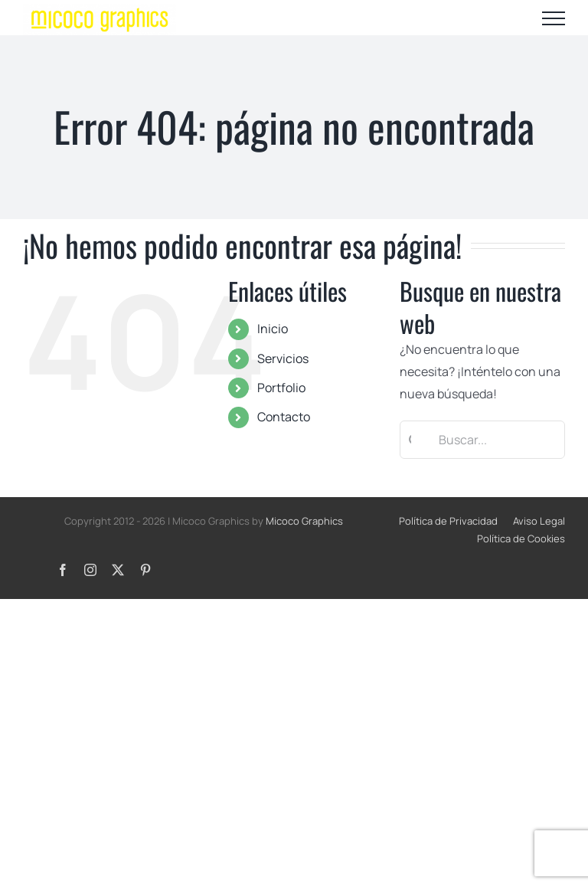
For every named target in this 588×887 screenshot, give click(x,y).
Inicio (273, 329)
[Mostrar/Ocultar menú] (554, 18)
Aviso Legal (539, 521)
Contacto (284, 417)
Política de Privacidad (448, 521)
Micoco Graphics (304, 521)
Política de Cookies (521, 538)
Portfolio (281, 388)
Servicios (283, 358)
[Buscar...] (482, 440)
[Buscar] (410, 440)
